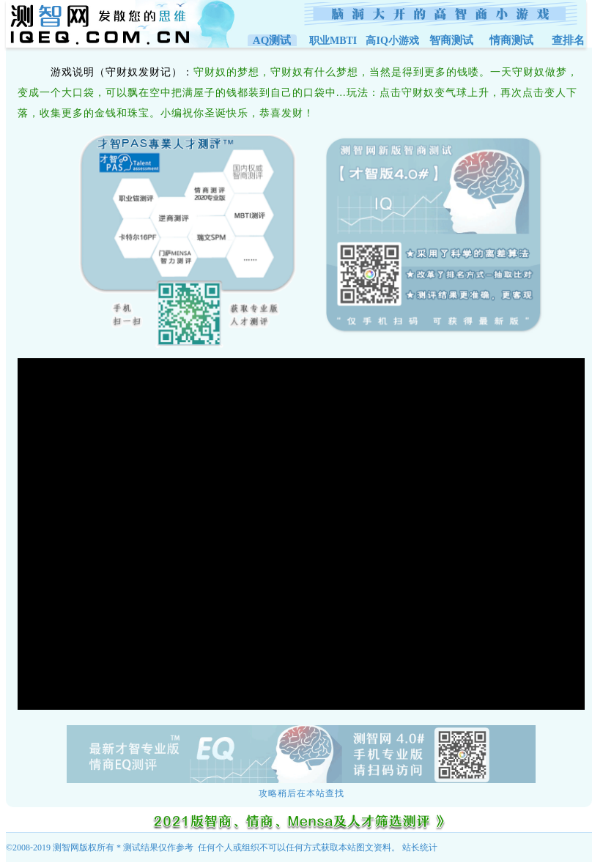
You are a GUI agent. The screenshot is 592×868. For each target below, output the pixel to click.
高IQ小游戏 (392, 41)
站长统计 (420, 847)
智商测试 (451, 40)
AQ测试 (272, 40)
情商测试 (511, 40)
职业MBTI (333, 41)
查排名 (568, 40)
